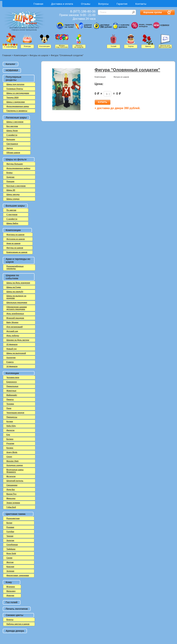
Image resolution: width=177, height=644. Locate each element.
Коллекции (12, 373)
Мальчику (11, 591)
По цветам (11, 210)
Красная (10, 567)
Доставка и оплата (62, 4)
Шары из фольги (16, 159)
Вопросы (103, 4)
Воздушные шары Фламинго (15, 471)
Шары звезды (13, 194)
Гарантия (122, 4)
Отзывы (86, 4)
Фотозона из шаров (16, 239)
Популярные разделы (14, 78)
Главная (38, 4)
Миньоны (11, 498)
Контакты (141, 4)
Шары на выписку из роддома (16, 297)
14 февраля (12, 366)
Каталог (11, 64)
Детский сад (12, 331)
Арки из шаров (13, 243)
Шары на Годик (14, 287)
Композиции (20, 55)
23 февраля (12, 344)
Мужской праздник (15, 318)
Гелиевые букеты (15, 89)
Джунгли (11, 430)
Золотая (10, 540)
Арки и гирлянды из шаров (18, 261)
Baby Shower (12, 322)
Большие (11, 139)
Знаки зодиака (13, 503)
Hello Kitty (11, 426)
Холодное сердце (15, 465)
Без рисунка (12, 126)
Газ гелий (12, 602)
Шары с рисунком (15, 122)
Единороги (12, 382)
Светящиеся (12, 144)
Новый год (12, 349)
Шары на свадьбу (15, 292)
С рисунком (12, 214)
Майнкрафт (12, 395)
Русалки (10, 443)
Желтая (10, 562)
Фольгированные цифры (18, 168)
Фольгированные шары (18, 106)
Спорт (9, 457)
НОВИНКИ (12, 70)
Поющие (10, 181)
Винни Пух (12, 494)
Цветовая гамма (16, 514)
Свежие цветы (15, 615)
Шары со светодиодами (18, 93)
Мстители (11, 476)
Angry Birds (12, 452)
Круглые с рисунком (16, 186)
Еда (8, 435)
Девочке (10, 595)
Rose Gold (11, 553)
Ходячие (11, 177)
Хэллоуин (11, 358)
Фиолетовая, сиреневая (18, 575)
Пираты (10, 399)
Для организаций (15, 327)
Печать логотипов (17, 609)
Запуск (10, 148)
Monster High (13, 461)
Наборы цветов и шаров (18, 624)
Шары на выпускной (16, 353)
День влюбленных (15, 314)
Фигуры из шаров (39, 55)
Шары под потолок (15, 84)
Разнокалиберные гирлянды (15, 267)
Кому (9, 582)
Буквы (10, 173)
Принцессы (12, 417)
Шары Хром (12, 131)
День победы (13, 336)
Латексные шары (16, 118)
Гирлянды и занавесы (17, 111)
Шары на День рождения (18, 283)
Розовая (10, 527)
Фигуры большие (15, 164)
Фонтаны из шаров (15, 235)
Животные (11, 391)
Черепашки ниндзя (15, 413)
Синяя (10, 558)
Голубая (10, 532)
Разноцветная (13, 518)
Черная (10, 536)
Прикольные (12, 386)
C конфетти (12, 135)
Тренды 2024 (12, 97)
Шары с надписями (16, 102)
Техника (10, 404)
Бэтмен (10, 439)
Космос (10, 448)
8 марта (10, 362)
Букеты (10, 620)
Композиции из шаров (17, 252)
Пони (9, 408)
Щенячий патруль (15, 481)
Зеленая (10, 571)
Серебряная (12, 545)
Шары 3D (11, 190)
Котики (10, 421)
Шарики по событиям (12, 277)
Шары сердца (13, 199)
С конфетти (12, 219)
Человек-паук (13, 377)
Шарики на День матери (18, 340)
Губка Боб (11, 507)
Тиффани (11, 549)
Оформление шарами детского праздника (17, 308)
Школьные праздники (17, 302)
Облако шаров (13, 153)
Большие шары (15, 206)
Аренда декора (15, 631)
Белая (9, 523)
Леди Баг (11, 490)
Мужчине (11, 587)
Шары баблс (12, 223)
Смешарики (12, 485)
